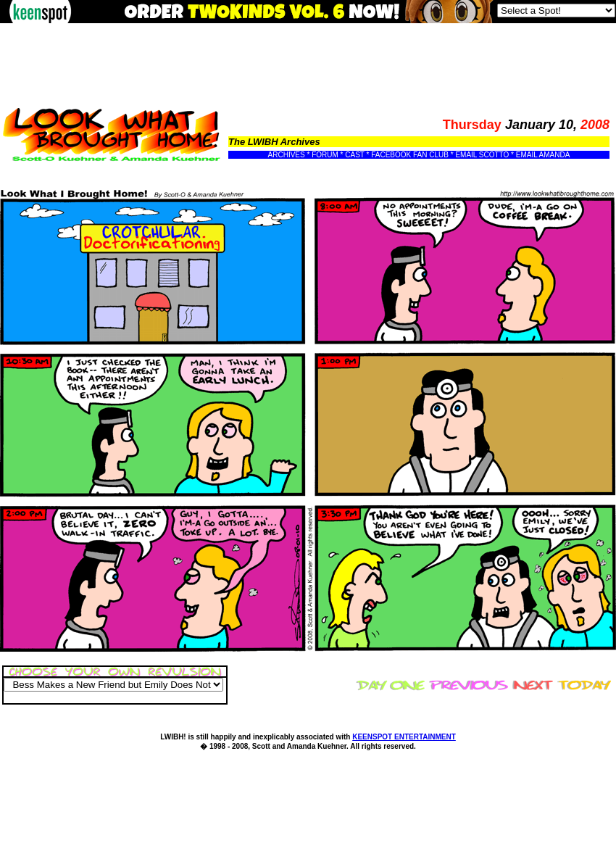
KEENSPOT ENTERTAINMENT (404, 737)
